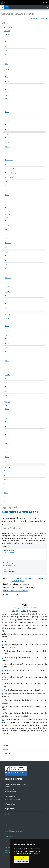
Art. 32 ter (8, 243)
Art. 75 (6, 493)
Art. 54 (7, 369)
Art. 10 (7, 81)
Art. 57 (7, 391)
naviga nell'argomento (40, 18)
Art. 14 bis (8, 107)
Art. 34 (7, 256)
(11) (30, 611)
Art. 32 (7, 234)
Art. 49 (7, 348)
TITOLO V (7, 468)
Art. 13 (7, 99)
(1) (13, 611)
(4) (16, 611)
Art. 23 (7, 182)
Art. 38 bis (8, 278)
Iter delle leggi (7, 750)
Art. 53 (7, 365)
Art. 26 (7, 195)
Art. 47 (7, 339)
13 (3, 720)
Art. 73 (6, 484)
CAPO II (7, 69)
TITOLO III (7, 315)
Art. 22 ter (8, 164)
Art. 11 (7, 86)
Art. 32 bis (8, 238)
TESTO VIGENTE (9, 550)
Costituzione (6, 754)
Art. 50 (7, 352)
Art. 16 (7, 116)
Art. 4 (7, 51)
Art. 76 (6, 497)
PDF (10, 565)
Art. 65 (7, 444)
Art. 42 (7, 304)
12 (3, 713)
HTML (5, 565)
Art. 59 (7, 413)
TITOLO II (7, 214)
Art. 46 (7, 330)
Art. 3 (7, 46)
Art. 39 (7, 282)
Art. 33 (7, 247)
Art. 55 (7, 378)
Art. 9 (7, 77)
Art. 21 (7, 147)
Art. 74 (6, 488)
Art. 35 (7, 260)
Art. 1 (7, 38)
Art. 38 (7, 273)
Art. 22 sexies (9, 177)
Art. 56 (7, 383)
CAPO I (7, 34)
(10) (28, 611)
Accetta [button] (18, 858)
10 (3, 700)
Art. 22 (7, 151)
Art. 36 (7, 265)
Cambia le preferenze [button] (22, 862)
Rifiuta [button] (25, 858)
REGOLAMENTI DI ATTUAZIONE (15, 591)
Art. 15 (7, 112)
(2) (3, 631)
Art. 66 (7, 448)
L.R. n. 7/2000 (7, 27)
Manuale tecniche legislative (10, 758)
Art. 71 (6, 475)
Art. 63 (7, 435)
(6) (20, 611)
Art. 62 (7, 431)
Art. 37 (7, 269)
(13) (36, 611)
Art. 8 (7, 73)
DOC (14, 565)
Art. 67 (7, 452)
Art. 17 (7, 125)
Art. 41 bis (8, 300)
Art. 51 (7, 356)
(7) (22, 611)
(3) (14, 611)
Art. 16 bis (8, 121)
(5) (18, 611)
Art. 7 (7, 64)
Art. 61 (7, 426)
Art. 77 (6, 502)
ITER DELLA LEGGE (11, 594)
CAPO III (8, 95)
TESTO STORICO (9, 553)
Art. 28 (7, 208)
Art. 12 (7, 90)
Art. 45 (7, 326)
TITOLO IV (7, 402)
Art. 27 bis (8, 204)
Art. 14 (7, 103)
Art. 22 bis (8, 155)
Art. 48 (7, 343)
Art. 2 (7, 42)
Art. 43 (7, 308)
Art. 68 (7, 457)
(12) (33, 611)
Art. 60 (7, 422)
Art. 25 (7, 190)
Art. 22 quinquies (10, 173)
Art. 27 (7, 199)
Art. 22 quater (9, 169)
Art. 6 (7, 59)
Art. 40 (7, 287)
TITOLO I (7, 31)
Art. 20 (7, 142)
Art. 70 (6, 471)
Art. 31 (7, 230)
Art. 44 (7, 321)
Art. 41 (7, 295)
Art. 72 (6, 480)
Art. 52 (7, 361)
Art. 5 (7, 55)
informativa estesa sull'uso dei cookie (27, 853)
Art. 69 (7, 461)
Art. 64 (7, 439)
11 (3, 707)
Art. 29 (7, 221)
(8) (24, 611)
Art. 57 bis (8, 396)
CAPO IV (8, 135)
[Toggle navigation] (47, 7)
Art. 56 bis (8, 387)
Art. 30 (7, 225)
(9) (25, 611)
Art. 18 (7, 129)
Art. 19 (7, 138)
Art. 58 (7, 409)
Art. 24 (7, 186)
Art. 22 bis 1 (9, 160)
